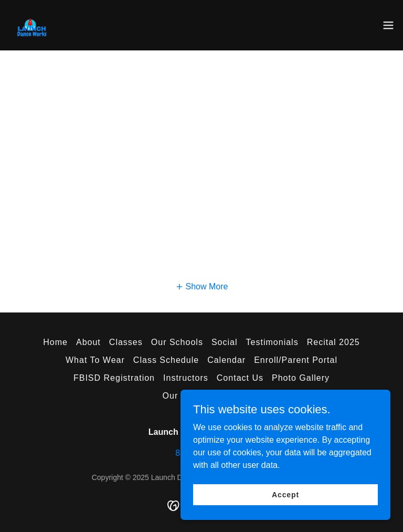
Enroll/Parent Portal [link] (296, 360)
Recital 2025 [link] (333, 342)
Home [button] (55, 342)
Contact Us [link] (240, 378)
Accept (285, 502)
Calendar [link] (226, 360)
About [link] (88, 342)
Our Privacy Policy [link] (202, 396)
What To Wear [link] (95, 360)
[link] (36, 25)
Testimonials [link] (272, 342)
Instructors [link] (186, 378)
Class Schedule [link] (166, 360)
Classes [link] (126, 342)
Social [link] (225, 342)
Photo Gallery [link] (301, 378)
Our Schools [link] (177, 342)
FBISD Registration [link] (114, 378)
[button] (388, 25)
